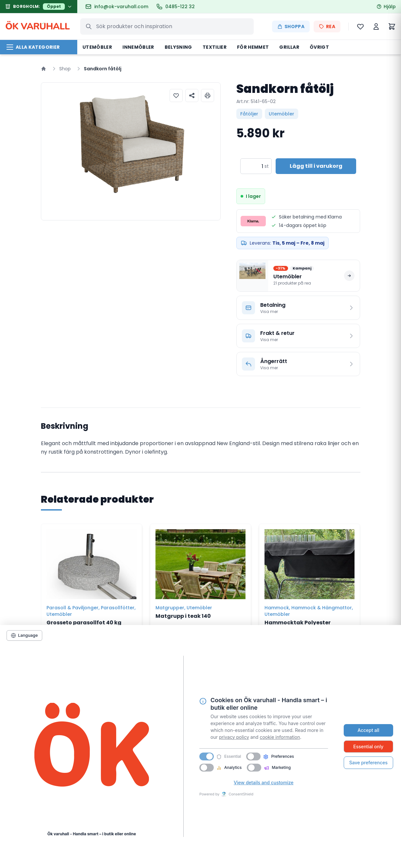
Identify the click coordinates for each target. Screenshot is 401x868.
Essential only (368, 746)
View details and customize (264, 782)
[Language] (24, 635)
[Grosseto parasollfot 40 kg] (91, 562)
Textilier (215, 47)
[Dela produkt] (192, 95)
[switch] (253, 756)
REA (327, 26)
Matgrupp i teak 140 (183, 616)
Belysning (178, 47)
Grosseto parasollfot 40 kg (84, 623)
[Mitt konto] (376, 26)
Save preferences (368, 763)
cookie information (280, 737)
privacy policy (234, 737)
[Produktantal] (252, 166)
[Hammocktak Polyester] (310, 562)
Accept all (368, 730)
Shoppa (291, 26)
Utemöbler (97, 47)
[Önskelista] (360, 26)
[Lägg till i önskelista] (176, 95)
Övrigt (319, 47)
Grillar (289, 47)
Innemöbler (138, 47)
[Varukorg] (392, 26)
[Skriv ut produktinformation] (208, 95)
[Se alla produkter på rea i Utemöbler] (298, 276)
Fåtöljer (249, 114)
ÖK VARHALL (37, 26)
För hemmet (253, 47)
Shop (65, 69)
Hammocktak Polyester (298, 623)
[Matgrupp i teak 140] (200, 562)
